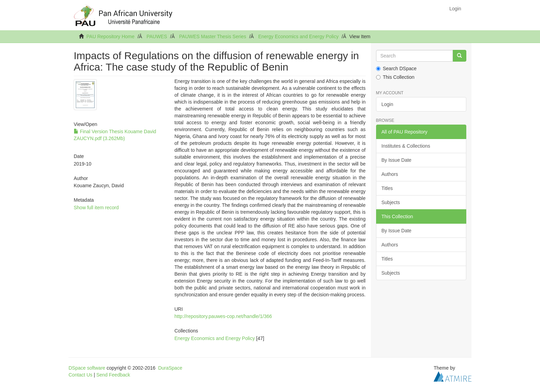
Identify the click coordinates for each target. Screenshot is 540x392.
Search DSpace (396, 68)
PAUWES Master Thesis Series (213, 36)
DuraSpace (170, 368)
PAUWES (157, 36)
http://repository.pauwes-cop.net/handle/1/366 (223, 316)
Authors (390, 174)
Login (387, 104)
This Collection (395, 77)
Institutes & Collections (406, 146)
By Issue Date (397, 160)
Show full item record (96, 208)
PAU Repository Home (111, 36)
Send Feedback (113, 375)
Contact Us (80, 375)
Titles (387, 188)
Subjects (391, 202)
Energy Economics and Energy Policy (298, 36)
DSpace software (87, 368)
